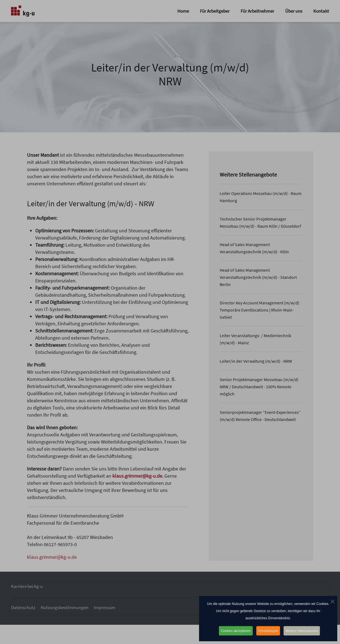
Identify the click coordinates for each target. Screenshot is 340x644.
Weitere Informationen (303, 631)
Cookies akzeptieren (235, 631)
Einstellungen (268, 631)
